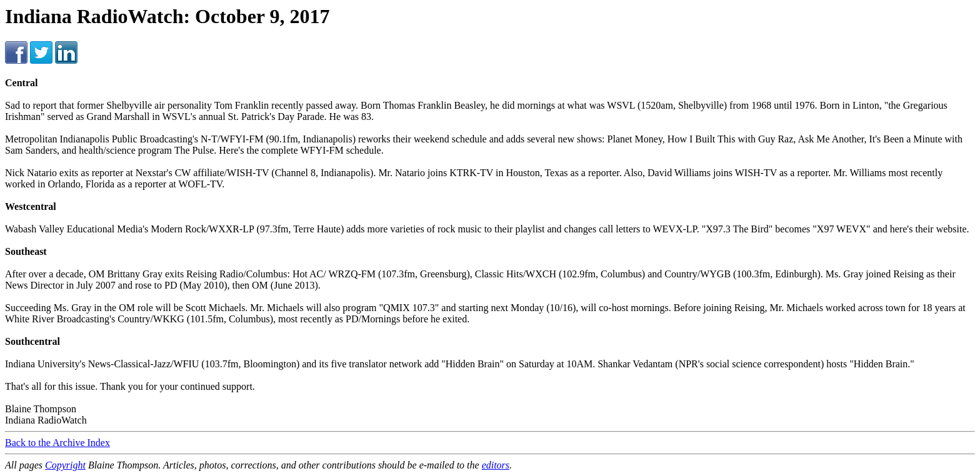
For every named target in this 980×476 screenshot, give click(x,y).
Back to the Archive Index (57, 443)
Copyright (65, 465)
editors (496, 465)
